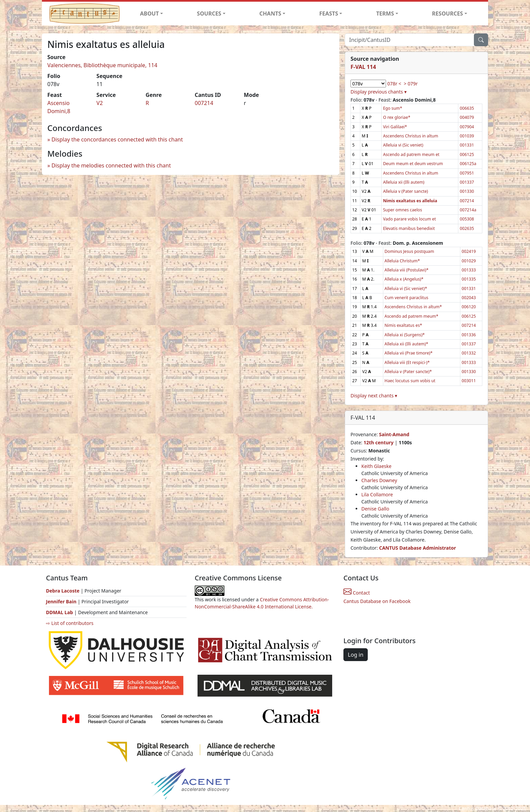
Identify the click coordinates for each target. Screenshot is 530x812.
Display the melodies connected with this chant (111, 165)
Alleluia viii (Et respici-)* (407, 362)
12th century (378, 442)
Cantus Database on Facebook (377, 601)
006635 (467, 108)
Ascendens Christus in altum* (413, 307)
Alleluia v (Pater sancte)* (408, 372)
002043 (469, 298)
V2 (100, 103)
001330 (467, 191)
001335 (469, 279)
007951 (467, 173)
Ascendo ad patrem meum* (412, 316)
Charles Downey (379, 480)
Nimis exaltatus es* (403, 325)
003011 (469, 381)
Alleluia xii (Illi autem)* (406, 344)
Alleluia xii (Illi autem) (404, 182)
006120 (469, 307)
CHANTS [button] (270, 14)
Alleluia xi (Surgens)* (405, 335)
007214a (468, 210)
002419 (469, 251)
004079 (467, 117)
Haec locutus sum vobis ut (410, 381)
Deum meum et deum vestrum (413, 164)
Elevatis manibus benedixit (409, 228)
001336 (469, 335)
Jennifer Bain (62, 601)
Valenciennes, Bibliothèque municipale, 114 (102, 65)
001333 (469, 270)
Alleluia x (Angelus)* (404, 279)
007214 (204, 103)
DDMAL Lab (59, 612)
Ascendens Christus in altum (411, 136)
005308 (467, 219)
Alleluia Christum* (402, 261)
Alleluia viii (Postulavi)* (407, 270)
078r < (394, 84)
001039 (467, 136)
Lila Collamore (377, 494)
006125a (468, 164)
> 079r (411, 84)
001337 (467, 182)
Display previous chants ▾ (379, 92)
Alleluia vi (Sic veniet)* (406, 289)
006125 (467, 154)
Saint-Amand (394, 434)
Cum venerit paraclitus (407, 298)
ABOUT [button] (149, 14)
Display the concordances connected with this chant (117, 139)
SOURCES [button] (209, 14)
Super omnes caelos (402, 210)
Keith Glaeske (376, 466)
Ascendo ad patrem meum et (411, 154)
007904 (467, 127)
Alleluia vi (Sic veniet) (403, 145)
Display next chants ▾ (374, 396)
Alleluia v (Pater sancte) (405, 191)
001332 (469, 353)
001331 (467, 145)
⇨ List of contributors (70, 623)
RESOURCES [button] (448, 14)
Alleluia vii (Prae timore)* (409, 353)
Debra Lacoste (63, 591)
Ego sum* (393, 108)
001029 (469, 261)
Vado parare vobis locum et (409, 219)
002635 (467, 228)
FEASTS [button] (329, 14)
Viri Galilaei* (395, 127)
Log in (356, 655)
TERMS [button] (385, 14)
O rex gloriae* (397, 117)
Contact (357, 593)
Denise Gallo (375, 509)
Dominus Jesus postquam (409, 251)
